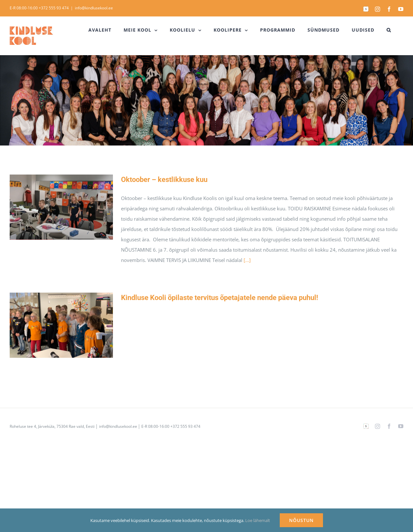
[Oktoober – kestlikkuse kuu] (61, 207)
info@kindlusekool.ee (94, 8)
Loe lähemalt (258, 520)
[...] (247, 260)
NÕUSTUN (301, 520)
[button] (389, 30)
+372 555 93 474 (54, 8)
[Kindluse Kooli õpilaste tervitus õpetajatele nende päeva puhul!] (61, 325)
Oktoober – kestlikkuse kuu (164, 180)
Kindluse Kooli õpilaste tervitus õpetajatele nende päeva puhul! (220, 298)
